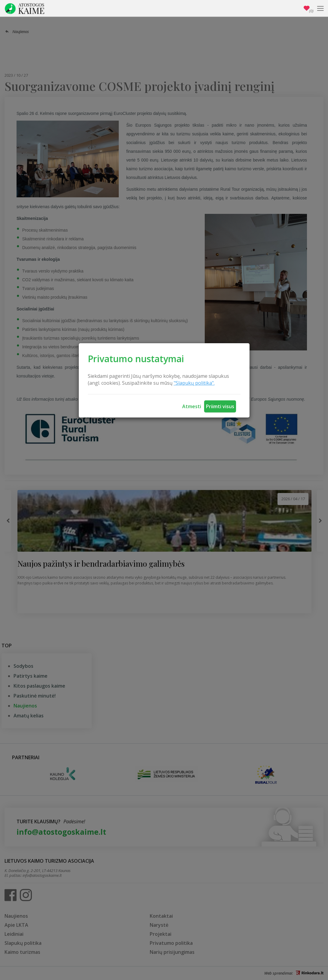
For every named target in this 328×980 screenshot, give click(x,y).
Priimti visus (220, 406)
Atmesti (192, 406)
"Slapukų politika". (194, 383)
